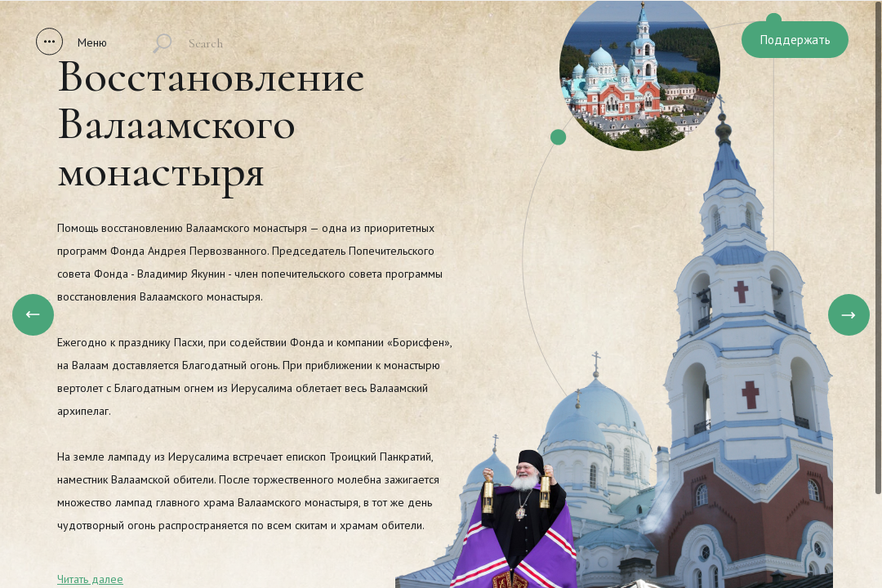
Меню (92, 42)
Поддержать (795, 40)
